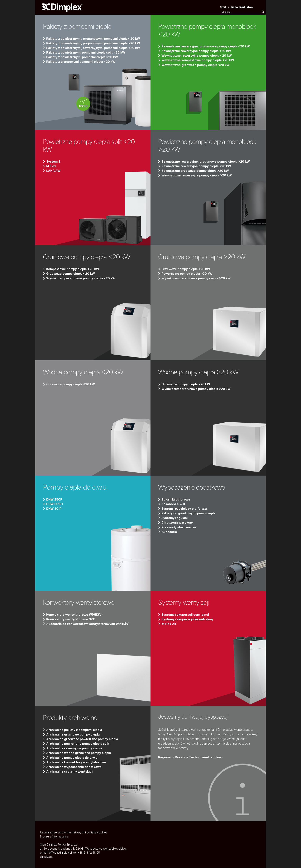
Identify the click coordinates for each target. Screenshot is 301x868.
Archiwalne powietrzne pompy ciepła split (78, 744)
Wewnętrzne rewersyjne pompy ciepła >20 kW (197, 175)
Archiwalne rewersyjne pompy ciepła (75, 748)
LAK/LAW (53, 171)
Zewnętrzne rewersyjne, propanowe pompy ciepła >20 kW (206, 162)
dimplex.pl (46, 857)
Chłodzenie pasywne (177, 523)
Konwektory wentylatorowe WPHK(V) (75, 615)
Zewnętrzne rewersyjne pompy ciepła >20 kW (197, 166)
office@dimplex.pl (60, 853)
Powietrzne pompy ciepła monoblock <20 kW (194, 30)
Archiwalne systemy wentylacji (70, 771)
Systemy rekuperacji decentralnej (188, 619)
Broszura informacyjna (54, 837)
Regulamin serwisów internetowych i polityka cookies (74, 833)
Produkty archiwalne (72, 718)
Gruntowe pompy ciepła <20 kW (89, 257)
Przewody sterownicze (179, 527)
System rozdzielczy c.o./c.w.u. (185, 509)
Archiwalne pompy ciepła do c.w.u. (73, 758)
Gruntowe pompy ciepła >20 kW (204, 257)
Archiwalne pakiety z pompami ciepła (75, 730)
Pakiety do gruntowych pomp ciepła (189, 513)
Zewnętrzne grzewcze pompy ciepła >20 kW (196, 171)
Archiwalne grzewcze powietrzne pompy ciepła (83, 739)
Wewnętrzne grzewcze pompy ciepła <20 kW (196, 65)
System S (54, 162)
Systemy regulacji (175, 518)
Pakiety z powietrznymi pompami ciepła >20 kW (83, 57)
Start (223, 7)
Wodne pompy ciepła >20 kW (201, 372)
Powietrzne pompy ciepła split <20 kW (92, 146)
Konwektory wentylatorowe (81, 602)
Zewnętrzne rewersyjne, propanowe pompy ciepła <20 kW (206, 46)
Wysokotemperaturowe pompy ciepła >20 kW (197, 278)
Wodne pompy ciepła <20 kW (86, 372)
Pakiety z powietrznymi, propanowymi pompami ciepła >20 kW (94, 43)
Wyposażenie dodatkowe (194, 487)
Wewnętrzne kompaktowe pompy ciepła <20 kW (198, 60)
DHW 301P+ (55, 504)
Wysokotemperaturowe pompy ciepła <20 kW (81, 278)
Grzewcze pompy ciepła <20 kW (71, 274)
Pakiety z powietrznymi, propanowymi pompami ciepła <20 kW (94, 39)
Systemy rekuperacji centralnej (186, 615)
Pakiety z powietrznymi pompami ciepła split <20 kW (86, 53)
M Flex (51, 166)
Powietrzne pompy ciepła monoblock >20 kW (194, 146)
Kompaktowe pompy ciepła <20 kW (73, 269)
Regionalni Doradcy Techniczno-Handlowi (190, 757)
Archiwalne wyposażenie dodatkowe (75, 767)
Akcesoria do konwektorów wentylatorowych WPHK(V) (89, 624)
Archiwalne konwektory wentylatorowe (77, 762)
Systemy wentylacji (185, 602)
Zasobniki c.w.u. (174, 504)
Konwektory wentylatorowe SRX (71, 619)
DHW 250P (55, 500)
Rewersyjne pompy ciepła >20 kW (187, 274)
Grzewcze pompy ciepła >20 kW (186, 269)
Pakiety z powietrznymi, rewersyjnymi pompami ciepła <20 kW (94, 48)
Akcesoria (169, 532)
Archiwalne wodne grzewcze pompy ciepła (79, 753)
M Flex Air (169, 624)
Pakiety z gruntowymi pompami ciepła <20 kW (82, 62)
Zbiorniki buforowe (176, 500)
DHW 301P (54, 509)
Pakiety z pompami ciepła (79, 26)
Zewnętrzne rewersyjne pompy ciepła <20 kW (197, 51)
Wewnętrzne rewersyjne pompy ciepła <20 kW (197, 56)
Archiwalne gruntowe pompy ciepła (73, 735)
